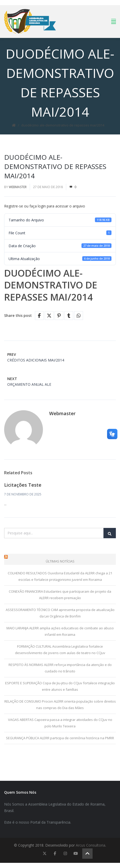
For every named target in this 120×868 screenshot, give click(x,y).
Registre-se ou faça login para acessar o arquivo (45, 206)
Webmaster (18, 187)
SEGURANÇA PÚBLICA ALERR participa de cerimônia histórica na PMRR (60, 738)
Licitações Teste (23, 485)
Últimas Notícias (60, 561)
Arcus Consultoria (91, 845)
